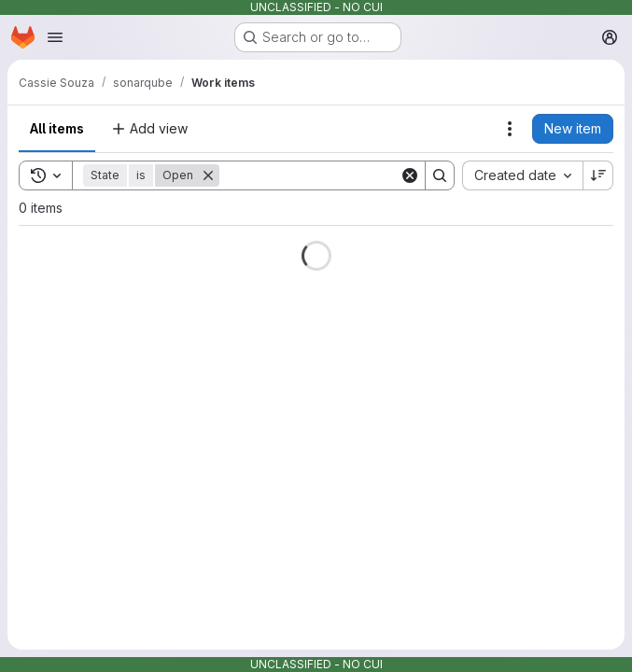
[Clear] (410, 175)
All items (57, 128)
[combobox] (522, 175)
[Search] (335, 175)
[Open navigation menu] (55, 37)
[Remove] (208, 175)
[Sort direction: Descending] (598, 175)
